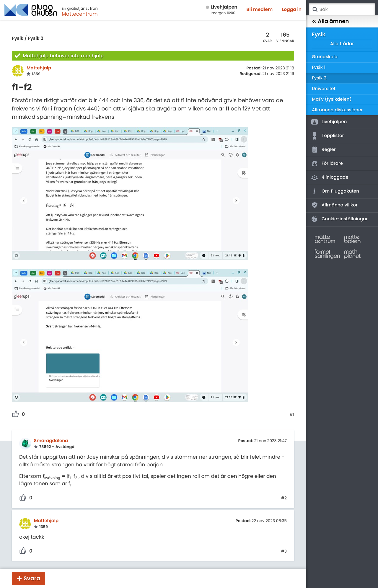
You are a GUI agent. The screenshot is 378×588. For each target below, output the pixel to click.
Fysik (18, 39)
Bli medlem (260, 10)
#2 (284, 498)
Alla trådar (342, 44)
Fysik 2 (35, 39)
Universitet (324, 89)
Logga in (292, 10)
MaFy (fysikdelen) (332, 99)
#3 (284, 551)
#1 (292, 415)
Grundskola (325, 57)
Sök (315, 9)
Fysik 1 (319, 67)
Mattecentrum (80, 14)
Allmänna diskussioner (337, 110)
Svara (32, 578)
